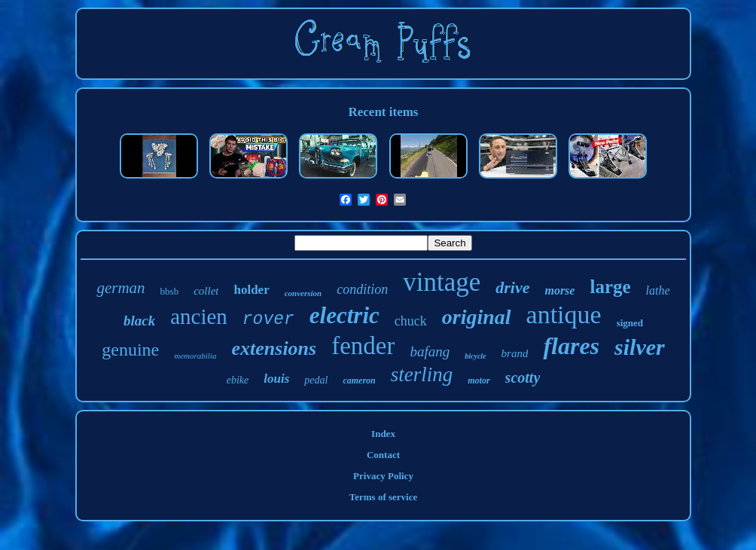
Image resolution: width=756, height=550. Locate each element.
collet (206, 291)
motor (479, 380)
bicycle (475, 356)
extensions (274, 348)
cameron (359, 380)
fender (363, 346)
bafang (430, 351)
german (120, 288)
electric (344, 315)
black (139, 321)
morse (559, 290)
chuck (411, 321)
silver (640, 347)
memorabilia (195, 356)
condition (362, 289)
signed (630, 323)
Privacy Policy (383, 476)
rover (268, 319)
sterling (422, 374)
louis (276, 379)
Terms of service (384, 497)
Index (383, 434)
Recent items (384, 112)
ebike (238, 380)
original (477, 317)
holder (251, 290)
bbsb (170, 291)
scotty (523, 377)
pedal (316, 380)
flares (571, 346)
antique (564, 315)
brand (515, 353)
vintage (442, 282)
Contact (383, 455)
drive (512, 287)
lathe (658, 290)
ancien (199, 316)
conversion (303, 293)
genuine (130, 350)
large (610, 287)
